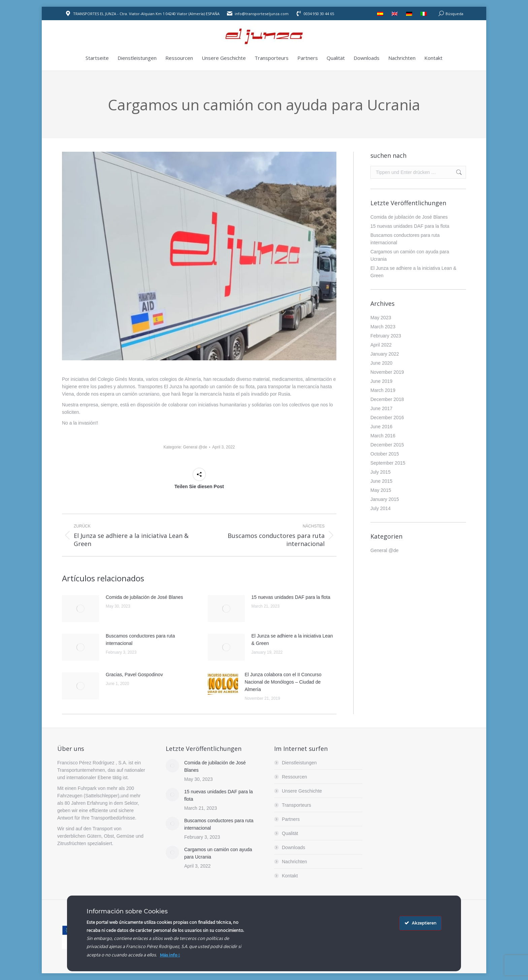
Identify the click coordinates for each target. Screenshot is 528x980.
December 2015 (387, 445)
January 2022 (385, 354)
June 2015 (381, 481)
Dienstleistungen (299, 763)
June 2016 (381, 427)
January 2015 (385, 499)
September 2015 (388, 463)
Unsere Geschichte (302, 791)
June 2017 (381, 408)
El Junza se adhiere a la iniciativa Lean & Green (292, 640)
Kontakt (290, 876)
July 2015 (381, 472)
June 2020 (381, 363)
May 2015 (381, 490)
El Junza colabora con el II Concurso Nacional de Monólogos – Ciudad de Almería (283, 682)
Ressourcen (294, 777)
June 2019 (381, 381)
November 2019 (387, 372)
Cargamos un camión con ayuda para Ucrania (410, 255)
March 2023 (383, 327)
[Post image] (80, 609)
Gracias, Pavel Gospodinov (134, 675)
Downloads (293, 847)
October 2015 (385, 454)
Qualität (290, 833)
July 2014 (381, 508)
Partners (291, 819)
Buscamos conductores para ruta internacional (140, 640)
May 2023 (381, 318)
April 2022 (381, 345)
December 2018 (387, 399)
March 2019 (383, 390)
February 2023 (386, 336)
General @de (195, 447)
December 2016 (387, 418)
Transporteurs (296, 805)
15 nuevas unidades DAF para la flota (291, 597)
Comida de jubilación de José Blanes (144, 597)
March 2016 (383, 436)
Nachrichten (294, 862)
